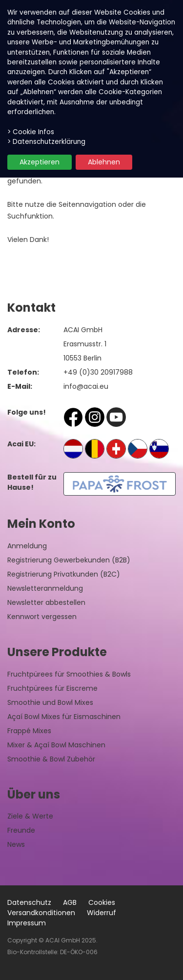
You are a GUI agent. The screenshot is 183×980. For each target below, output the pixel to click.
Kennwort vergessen (42, 617)
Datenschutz (29, 902)
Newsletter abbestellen (46, 602)
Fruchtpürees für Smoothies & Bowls (69, 674)
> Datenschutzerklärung (46, 142)
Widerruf (102, 913)
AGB (70, 902)
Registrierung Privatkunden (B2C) (64, 574)
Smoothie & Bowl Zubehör (51, 759)
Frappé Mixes (29, 731)
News (16, 844)
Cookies (102, 902)
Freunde (21, 830)
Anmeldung (27, 546)
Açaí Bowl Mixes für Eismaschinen (64, 717)
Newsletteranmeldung (45, 588)
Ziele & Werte (30, 816)
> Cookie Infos (31, 132)
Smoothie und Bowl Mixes (50, 702)
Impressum (27, 923)
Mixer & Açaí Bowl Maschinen (56, 745)
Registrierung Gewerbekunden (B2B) (69, 560)
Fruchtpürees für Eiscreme (52, 688)
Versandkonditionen (41, 913)
